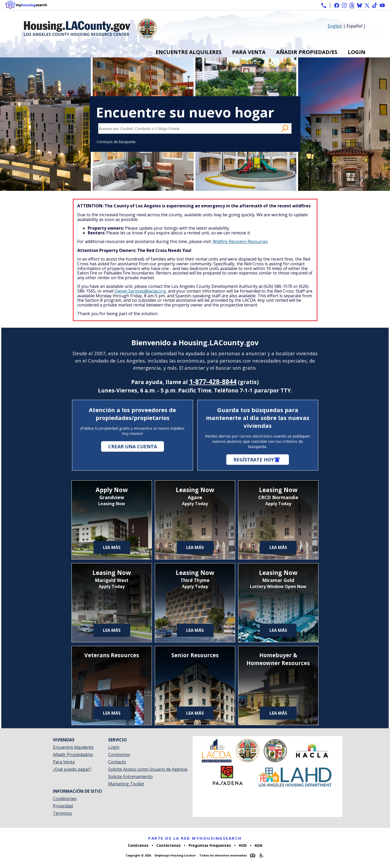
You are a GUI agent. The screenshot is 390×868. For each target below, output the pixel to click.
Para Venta (249, 52)
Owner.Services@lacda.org (140, 291)
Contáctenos (169, 845)
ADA (259, 845)
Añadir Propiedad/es (307, 52)
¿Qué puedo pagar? (72, 769)
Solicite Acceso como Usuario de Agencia (148, 769)
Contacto (117, 762)
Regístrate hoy (254, 460)
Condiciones (65, 799)
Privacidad (63, 806)
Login (357, 52)
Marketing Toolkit (126, 784)
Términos (62, 813)
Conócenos (119, 754)
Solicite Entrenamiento (130, 777)
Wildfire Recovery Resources (240, 241)
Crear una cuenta (133, 446)
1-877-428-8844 (213, 381)
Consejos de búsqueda (116, 142)
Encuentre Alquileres (189, 52)
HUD (243, 845)
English (335, 26)
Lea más (112, 547)
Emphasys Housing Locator (175, 855)
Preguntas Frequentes (210, 845)
